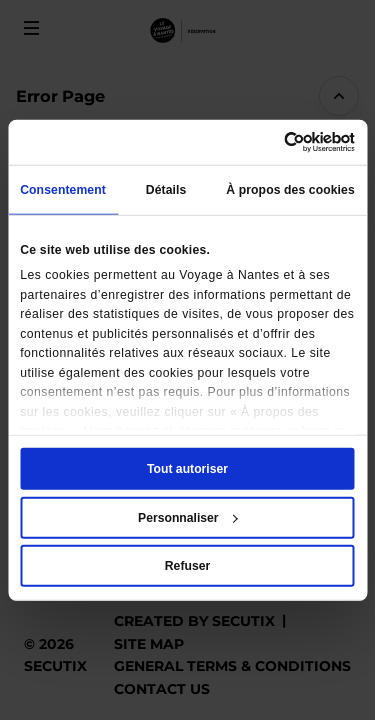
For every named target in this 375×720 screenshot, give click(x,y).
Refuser (187, 566)
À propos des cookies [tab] (290, 190)
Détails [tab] (166, 190)
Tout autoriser (187, 469)
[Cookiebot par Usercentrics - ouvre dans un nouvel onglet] (269, 142)
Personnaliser (188, 517)
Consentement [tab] (63, 190)
